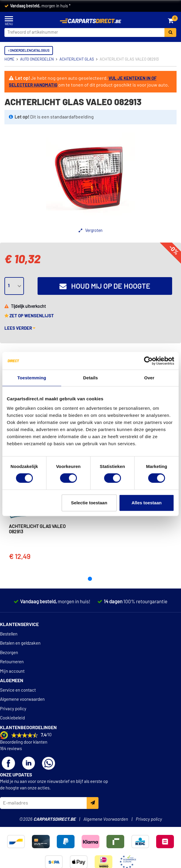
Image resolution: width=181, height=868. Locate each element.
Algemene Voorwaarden (106, 819)
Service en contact (18, 690)
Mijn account (12, 671)
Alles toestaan (147, 503)
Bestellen (9, 634)
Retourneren (12, 662)
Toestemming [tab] (32, 378)
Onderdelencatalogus (29, 51)
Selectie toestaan (89, 503)
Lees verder (20, 328)
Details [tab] (90, 378)
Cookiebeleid (12, 718)
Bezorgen (9, 653)
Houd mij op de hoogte (105, 286)
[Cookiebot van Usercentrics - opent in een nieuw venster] (148, 361)
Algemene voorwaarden (22, 699)
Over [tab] (149, 378)
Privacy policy (13, 709)
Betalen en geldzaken (20, 643)
